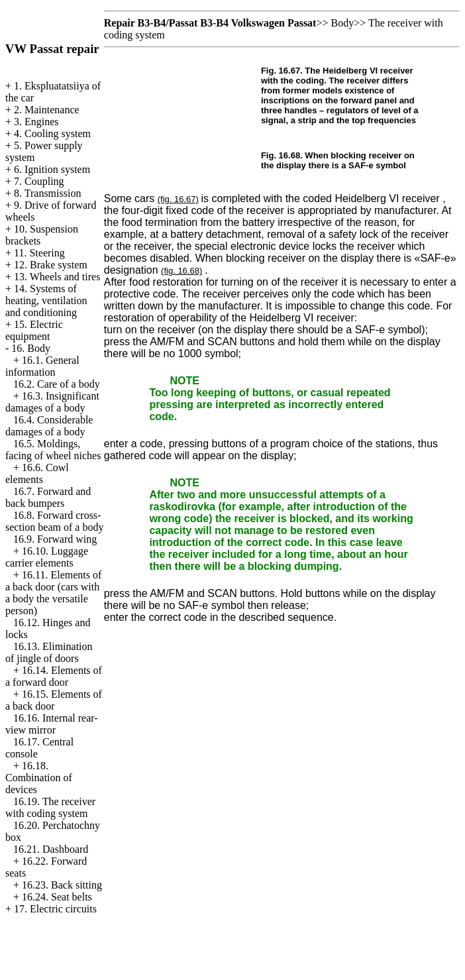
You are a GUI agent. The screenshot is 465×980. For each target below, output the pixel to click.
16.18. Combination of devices (39, 778)
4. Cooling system (52, 134)
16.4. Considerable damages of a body (49, 426)
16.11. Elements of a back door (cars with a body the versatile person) (53, 593)
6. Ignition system (52, 169)
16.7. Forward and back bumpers (48, 497)
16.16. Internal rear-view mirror (52, 724)
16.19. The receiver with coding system (50, 807)
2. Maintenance (47, 110)
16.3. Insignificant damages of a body (52, 402)
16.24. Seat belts (57, 897)
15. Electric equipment (34, 330)
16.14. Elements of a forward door (54, 676)
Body (342, 23)
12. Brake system (51, 265)
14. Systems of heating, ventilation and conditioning (46, 300)
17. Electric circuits (55, 909)
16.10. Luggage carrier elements (47, 557)
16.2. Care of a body (57, 384)
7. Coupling (39, 181)
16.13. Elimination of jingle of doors (49, 652)
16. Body (31, 348)
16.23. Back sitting (62, 885)
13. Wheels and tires (57, 277)
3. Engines (36, 122)
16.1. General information (42, 366)
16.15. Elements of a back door (54, 700)
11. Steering (39, 253)
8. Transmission (47, 193)
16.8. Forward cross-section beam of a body (54, 521)
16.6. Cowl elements (37, 473)
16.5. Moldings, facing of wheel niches (53, 450)
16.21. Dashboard (51, 849)
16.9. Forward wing (55, 539)
